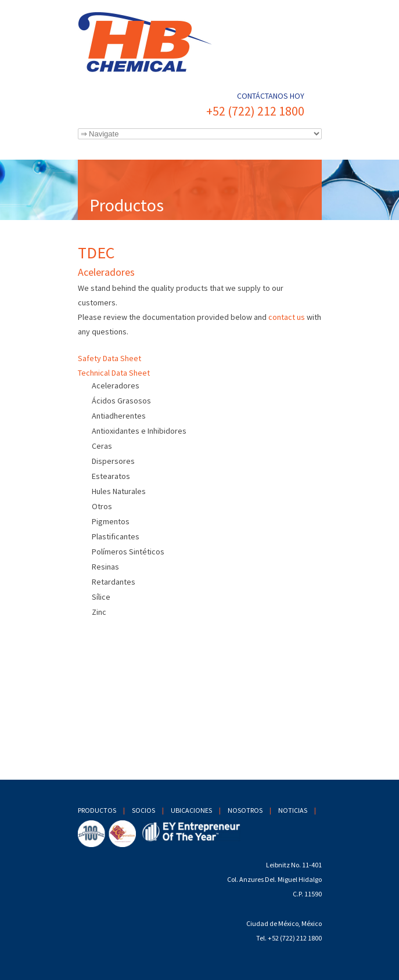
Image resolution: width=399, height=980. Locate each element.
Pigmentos (111, 521)
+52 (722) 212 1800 (255, 111)
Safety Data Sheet (109, 358)
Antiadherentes (119, 416)
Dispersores (113, 461)
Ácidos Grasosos (121, 401)
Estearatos (111, 476)
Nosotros (245, 810)
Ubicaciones (191, 810)
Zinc (99, 612)
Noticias (293, 810)
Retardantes (114, 582)
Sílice (101, 597)
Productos (97, 810)
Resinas (105, 567)
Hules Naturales (119, 491)
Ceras (102, 446)
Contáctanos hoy (271, 96)
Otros (102, 506)
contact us (287, 317)
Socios (143, 810)
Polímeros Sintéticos (128, 552)
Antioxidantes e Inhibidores (139, 431)
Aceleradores (116, 385)
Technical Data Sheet (114, 373)
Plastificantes (116, 536)
